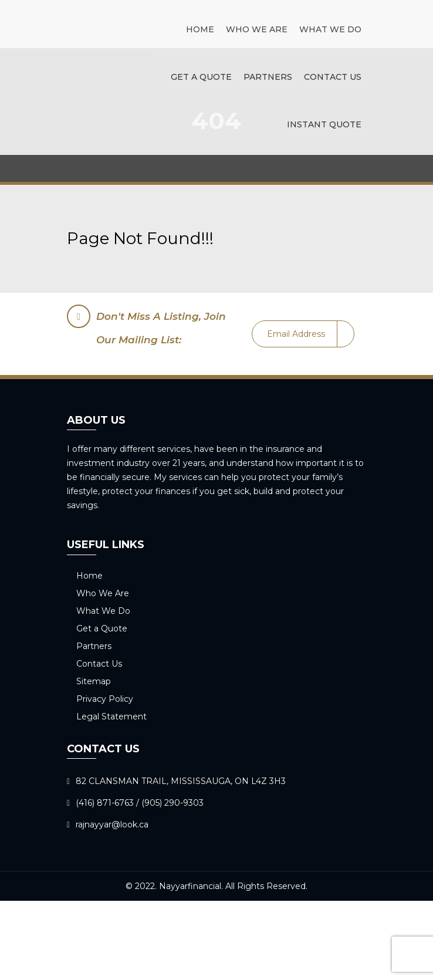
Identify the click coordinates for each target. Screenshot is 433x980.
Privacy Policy (105, 699)
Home (200, 29)
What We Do (330, 29)
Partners (268, 77)
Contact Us (333, 77)
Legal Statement (111, 717)
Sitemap (94, 681)
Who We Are (257, 29)
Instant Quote (324, 124)
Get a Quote (201, 77)
